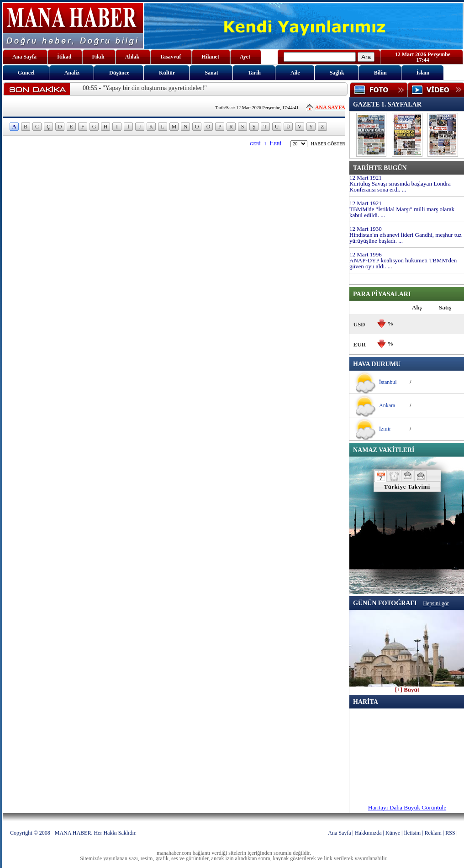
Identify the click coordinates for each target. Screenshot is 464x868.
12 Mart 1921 (366, 178)
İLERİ (276, 144)
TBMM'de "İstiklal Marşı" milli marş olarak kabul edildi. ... (402, 212)
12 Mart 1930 (366, 229)
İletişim (412, 833)
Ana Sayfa (339, 833)
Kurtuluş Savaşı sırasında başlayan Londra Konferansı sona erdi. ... (400, 186)
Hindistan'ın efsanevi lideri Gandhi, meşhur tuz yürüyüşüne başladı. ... (406, 238)
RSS (450, 833)
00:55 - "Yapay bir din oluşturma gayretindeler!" (145, 88)
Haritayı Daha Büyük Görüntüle (407, 807)
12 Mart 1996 (366, 254)
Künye (393, 833)
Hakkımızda (368, 833)
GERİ (255, 144)
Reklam (433, 833)
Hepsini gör (436, 603)
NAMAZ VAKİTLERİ (384, 450)
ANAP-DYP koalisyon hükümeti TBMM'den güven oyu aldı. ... (403, 263)
